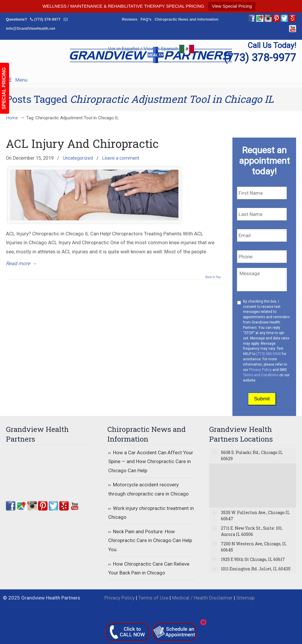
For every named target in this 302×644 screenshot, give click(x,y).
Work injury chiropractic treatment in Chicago (151, 513)
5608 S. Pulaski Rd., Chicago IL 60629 (252, 455)
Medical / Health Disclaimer (202, 598)
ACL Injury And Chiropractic (82, 143)
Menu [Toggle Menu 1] (17, 80)
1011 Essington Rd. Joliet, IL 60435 (256, 569)
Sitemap (245, 598)
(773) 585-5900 (269, 354)
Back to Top (213, 277)
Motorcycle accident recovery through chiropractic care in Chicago (148, 489)
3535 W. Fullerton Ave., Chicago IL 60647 (255, 516)
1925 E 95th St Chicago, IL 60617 (253, 559)
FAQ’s (146, 19)
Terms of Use (153, 598)
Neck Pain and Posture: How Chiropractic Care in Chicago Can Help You (150, 540)
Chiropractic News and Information (186, 19)
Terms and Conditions (261, 375)
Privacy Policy (260, 370)
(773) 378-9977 (47, 19)
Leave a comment (121, 158)
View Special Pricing (232, 6)
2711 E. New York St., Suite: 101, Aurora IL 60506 (252, 531)
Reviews (130, 19)
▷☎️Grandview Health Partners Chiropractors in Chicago (151, 55)
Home (12, 118)
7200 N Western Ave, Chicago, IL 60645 (254, 547)
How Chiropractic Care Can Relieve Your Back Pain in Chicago (149, 568)
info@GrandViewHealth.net (31, 28)
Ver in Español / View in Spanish (151, 49)
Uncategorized (78, 158)
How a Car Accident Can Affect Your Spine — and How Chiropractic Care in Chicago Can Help (151, 461)
